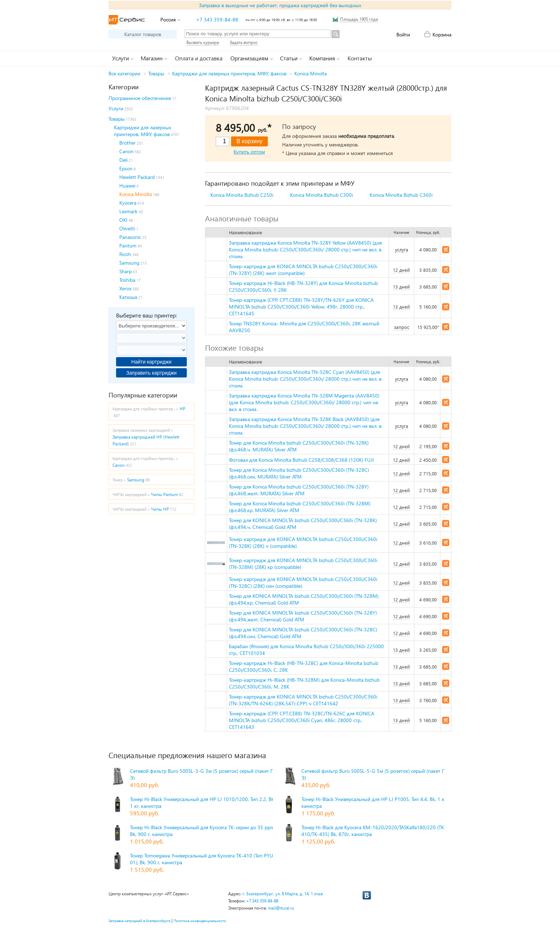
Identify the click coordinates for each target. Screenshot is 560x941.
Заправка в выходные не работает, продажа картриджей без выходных (280, 5)
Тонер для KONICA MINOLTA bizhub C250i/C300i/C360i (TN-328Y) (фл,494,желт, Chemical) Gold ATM (303, 616)
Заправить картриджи (151, 373)
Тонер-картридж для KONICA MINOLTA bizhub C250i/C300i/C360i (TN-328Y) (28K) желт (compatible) (303, 270)
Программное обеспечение (140, 98)
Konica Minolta (311, 73)
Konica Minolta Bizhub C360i (401, 195)
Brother (127, 143)
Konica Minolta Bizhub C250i (242, 195)
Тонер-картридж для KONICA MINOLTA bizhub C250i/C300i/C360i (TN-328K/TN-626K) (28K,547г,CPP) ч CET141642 (303, 700)
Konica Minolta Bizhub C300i (321, 195)
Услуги (116, 108)
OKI (123, 220)
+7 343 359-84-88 (217, 19)
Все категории (124, 73)
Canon (126, 151)
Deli (123, 160)
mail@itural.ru (281, 908)
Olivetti (127, 228)
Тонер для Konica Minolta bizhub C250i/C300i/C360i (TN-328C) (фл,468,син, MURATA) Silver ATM (299, 473)
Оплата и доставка (199, 58)
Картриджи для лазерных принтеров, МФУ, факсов (229, 73)
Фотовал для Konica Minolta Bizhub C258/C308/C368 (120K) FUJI (301, 460)
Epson (126, 168)
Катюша (128, 297)
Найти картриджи (152, 362)
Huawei (127, 186)
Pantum (128, 246)
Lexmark (128, 211)
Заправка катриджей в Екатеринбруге (139, 921)
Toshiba (127, 280)
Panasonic (130, 237)
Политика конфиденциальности (200, 921)
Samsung (129, 263)
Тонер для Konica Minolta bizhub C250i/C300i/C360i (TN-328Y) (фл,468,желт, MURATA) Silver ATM (299, 490)
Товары (156, 73)
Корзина (442, 34)
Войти (403, 34)
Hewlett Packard (137, 177)
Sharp (126, 271)
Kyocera (128, 203)
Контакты (360, 58)
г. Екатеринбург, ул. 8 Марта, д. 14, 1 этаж (283, 894)
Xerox (125, 288)
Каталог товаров (143, 34)
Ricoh (125, 254)
